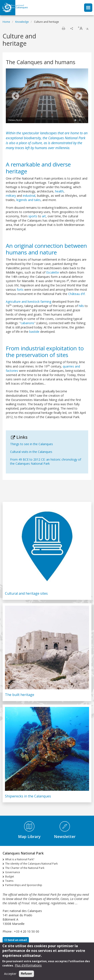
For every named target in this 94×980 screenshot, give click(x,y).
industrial (29, 196)
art (44, 216)
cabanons (27, 323)
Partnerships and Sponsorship (24, 885)
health (59, 191)
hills (81, 306)
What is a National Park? (20, 859)
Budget (10, 876)
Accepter (10, 975)
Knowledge (22, 22)
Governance (13, 872)
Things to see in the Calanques (32, 444)
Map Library (29, 836)
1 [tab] (75, 120)
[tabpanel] (47, 96)
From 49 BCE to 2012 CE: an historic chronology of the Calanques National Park (46, 462)
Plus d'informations (28, 966)
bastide (34, 332)
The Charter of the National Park (25, 868)
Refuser (26, 974)
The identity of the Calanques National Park (31, 864)
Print (63, 28)
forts (20, 290)
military (11, 196)
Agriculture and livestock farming (29, 302)
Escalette (53, 272)
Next (79, 96)
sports (33, 216)
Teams (9, 881)
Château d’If (76, 294)
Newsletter (65, 836)
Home (6, 22)
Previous (15, 96)
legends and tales (28, 200)
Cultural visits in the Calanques (31, 452)
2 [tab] (80, 120)
